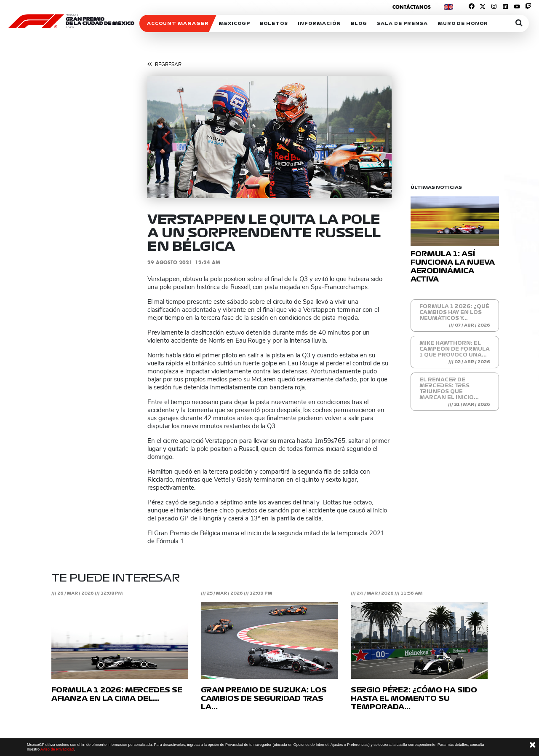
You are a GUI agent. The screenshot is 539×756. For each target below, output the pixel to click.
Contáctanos (412, 7)
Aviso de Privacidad (57, 749)
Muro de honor (463, 23)
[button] (166, 137)
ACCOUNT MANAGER (178, 23)
